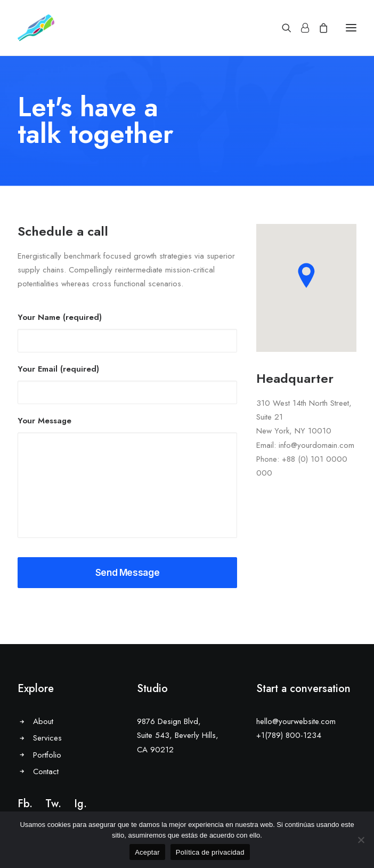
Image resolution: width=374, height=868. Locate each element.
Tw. (53, 804)
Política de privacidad (210, 852)
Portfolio (47, 755)
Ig (79, 804)
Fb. (25, 804)
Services (47, 738)
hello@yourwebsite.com (296, 721)
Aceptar (147, 852)
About (43, 721)
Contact (46, 771)
